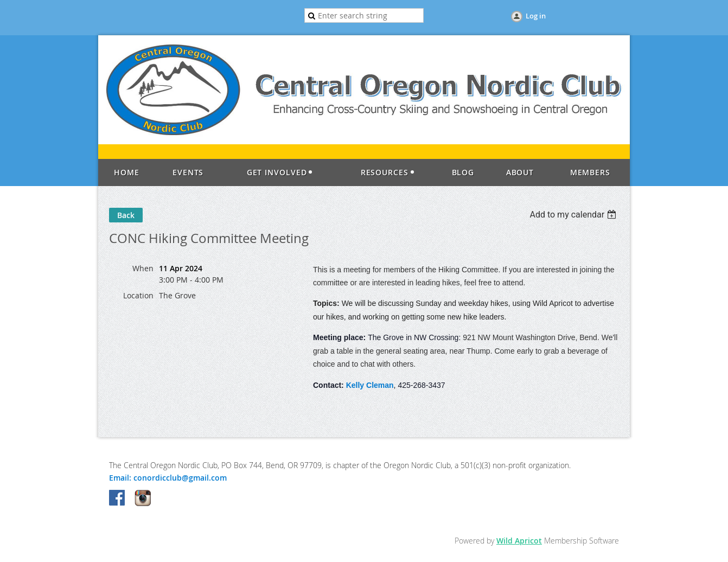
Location (138, 295)
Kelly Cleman (370, 385)
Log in (536, 16)
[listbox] (574, 215)
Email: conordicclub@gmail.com (168, 478)
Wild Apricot (519, 541)
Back (126, 215)
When (143, 268)
